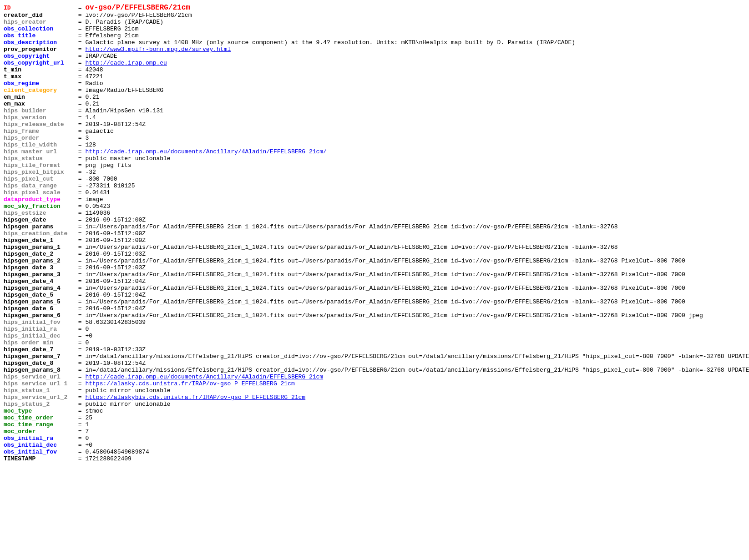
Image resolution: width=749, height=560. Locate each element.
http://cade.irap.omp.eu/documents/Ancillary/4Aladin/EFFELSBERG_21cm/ (206, 182)
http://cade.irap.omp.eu (126, 75)
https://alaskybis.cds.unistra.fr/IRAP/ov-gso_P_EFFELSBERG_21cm (195, 476)
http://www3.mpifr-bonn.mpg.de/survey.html (158, 59)
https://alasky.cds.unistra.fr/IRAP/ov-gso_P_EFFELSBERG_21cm (190, 460)
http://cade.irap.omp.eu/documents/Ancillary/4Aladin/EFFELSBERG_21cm (204, 452)
